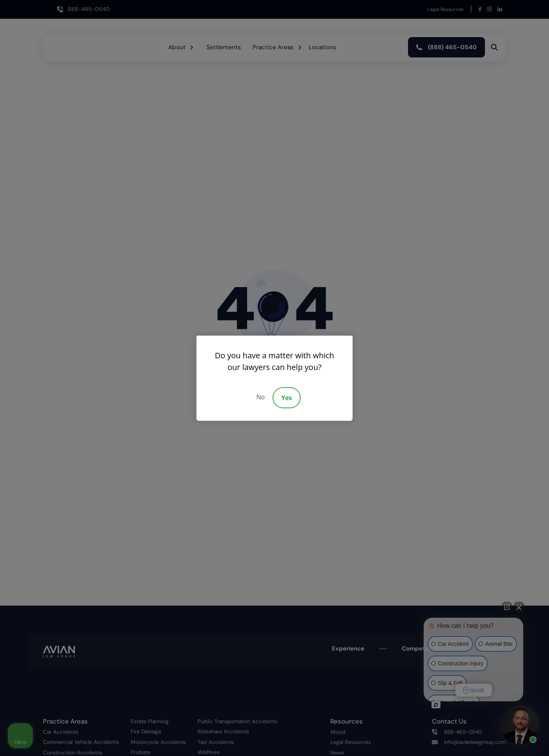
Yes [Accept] (286, 398)
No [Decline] (260, 397)
